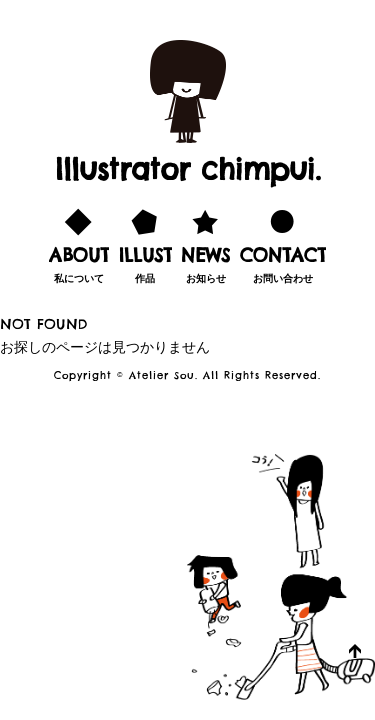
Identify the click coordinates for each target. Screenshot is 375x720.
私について (79, 243)
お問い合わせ (283, 243)
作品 (145, 243)
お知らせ (205, 243)
